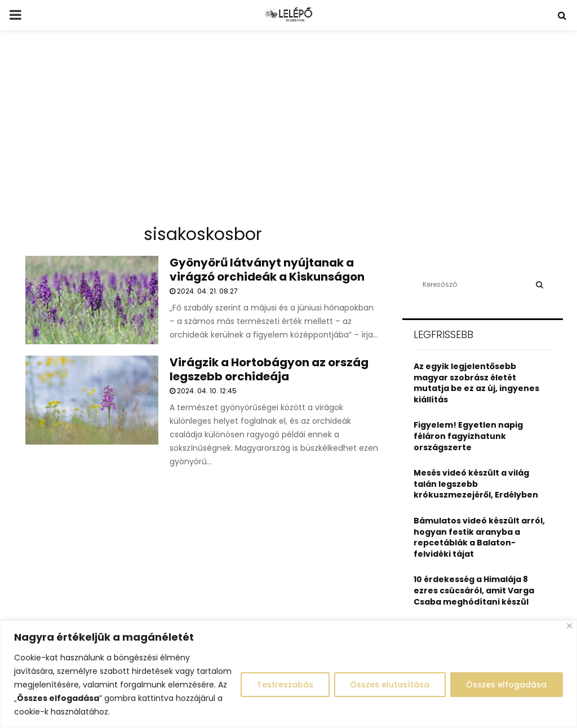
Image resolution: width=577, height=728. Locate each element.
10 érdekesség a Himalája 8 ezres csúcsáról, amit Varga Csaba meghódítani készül (474, 590)
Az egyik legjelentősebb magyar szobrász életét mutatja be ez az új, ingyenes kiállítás (476, 383)
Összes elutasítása (389, 685)
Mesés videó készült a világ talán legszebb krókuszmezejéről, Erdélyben (476, 484)
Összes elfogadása (506, 685)
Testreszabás (284, 685)
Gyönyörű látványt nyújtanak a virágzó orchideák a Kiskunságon (267, 270)
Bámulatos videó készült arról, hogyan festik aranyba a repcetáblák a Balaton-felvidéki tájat (479, 537)
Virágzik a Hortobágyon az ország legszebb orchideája (269, 369)
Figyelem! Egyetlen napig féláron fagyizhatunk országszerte (468, 436)
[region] (288, 674)
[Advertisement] (288, 132)
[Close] (569, 626)
